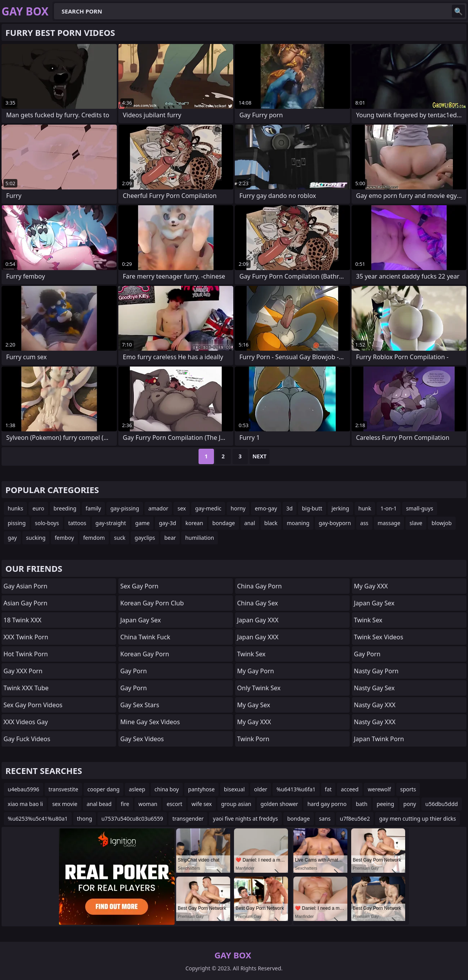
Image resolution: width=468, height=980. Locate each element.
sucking (36, 538)
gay (12, 538)
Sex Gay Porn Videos (33, 705)
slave (416, 523)
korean (194, 523)
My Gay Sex (254, 705)
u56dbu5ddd (441, 804)
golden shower (279, 804)
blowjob (442, 523)
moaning (298, 523)
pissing (17, 523)
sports (408, 789)
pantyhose (201, 789)
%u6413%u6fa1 (296, 789)
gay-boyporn (335, 523)
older (261, 789)
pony (410, 804)
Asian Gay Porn (25, 603)
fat (328, 789)
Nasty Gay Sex (374, 688)
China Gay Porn (259, 586)
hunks (15, 508)
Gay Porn (134, 671)
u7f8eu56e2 (355, 819)
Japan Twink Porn (379, 739)
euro (38, 508)
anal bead (99, 804)
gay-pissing (125, 508)
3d (290, 508)
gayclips (145, 538)
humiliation (199, 538)
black (271, 523)
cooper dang (104, 789)
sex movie (65, 804)
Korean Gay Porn (145, 654)
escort (174, 804)
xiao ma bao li (25, 804)
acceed (350, 789)
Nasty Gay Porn (376, 671)
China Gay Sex (258, 603)
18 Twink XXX (22, 620)
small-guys (420, 508)
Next (260, 456)
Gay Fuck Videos (27, 739)
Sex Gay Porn (139, 586)
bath (362, 804)
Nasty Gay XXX (375, 705)
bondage (224, 523)
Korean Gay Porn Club (152, 603)
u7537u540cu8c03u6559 (132, 819)
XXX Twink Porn (26, 637)
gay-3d (168, 523)
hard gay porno (327, 804)
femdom (94, 538)
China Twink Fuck (145, 637)
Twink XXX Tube (26, 688)
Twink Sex (251, 654)
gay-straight (111, 523)
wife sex (202, 804)
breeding (65, 508)
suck (120, 538)
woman (148, 804)
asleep (137, 789)
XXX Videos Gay (26, 722)
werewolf (379, 789)
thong (85, 819)
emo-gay (266, 508)
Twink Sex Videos (379, 637)
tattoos (77, 523)
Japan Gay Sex (141, 620)
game (142, 523)
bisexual (234, 789)
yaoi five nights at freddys (245, 819)
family (93, 508)
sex (182, 508)
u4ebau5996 (24, 789)
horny (238, 508)
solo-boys (47, 523)
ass (364, 523)
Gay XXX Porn (23, 671)
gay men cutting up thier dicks (417, 819)
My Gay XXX (254, 722)
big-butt (312, 508)
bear (170, 538)
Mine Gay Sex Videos (150, 722)
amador (158, 508)
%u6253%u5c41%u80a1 (38, 819)
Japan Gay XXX (258, 620)
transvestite (63, 789)
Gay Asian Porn (25, 586)
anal (250, 523)
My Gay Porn (256, 671)
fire (125, 804)
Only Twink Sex (259, 688)
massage (389, 523)
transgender (188, 819)
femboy (64, 538)
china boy (167, 789)
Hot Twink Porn (26, 654)
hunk (365, 508)
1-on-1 (389, 508)
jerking (340, 508)
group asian (236, 804)
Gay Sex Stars (140, 705)
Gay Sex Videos (142, 739)
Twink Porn (253, 739)
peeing (385, 804)
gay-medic (208, 508)
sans (325, 819)
